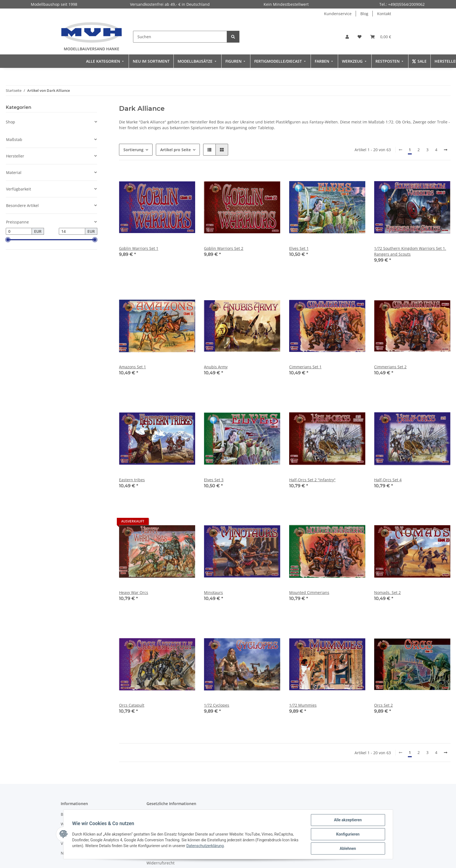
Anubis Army (216, 367)
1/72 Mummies (303, 705)
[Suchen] (180, 37)
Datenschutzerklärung (205, 846)
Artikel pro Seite (176, 150)
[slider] (8, 240)
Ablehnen (348, 848)
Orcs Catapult (132, 705)
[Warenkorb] (381, 37)
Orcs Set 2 (383, 705)
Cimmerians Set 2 (390, 367)
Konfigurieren (348, 834)
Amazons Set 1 (132, 367)
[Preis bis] (72, 231)
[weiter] (446, 150)
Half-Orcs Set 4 (388, 480)
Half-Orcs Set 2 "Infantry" (312, 480)
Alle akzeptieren (348, 820)
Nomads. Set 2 (387, 592)
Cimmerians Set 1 (305, 367)
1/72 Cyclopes (217, 705)
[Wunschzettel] (360, 37)
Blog (364, 14)
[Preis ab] (19, 231)
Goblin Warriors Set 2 (224, 248)
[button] (347, 37)
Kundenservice (338, 14)
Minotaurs (213, 592)
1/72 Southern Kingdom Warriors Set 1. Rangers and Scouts (410, 251)
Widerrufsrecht (161, 863)
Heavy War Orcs (134, 592)
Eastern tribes (132, 480)
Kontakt (384, 14)
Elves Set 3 (214, 480)
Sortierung (133, 150)
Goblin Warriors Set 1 (139, 248)
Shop (10, 122)
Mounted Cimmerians (309, 592)
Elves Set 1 (299, 248)
